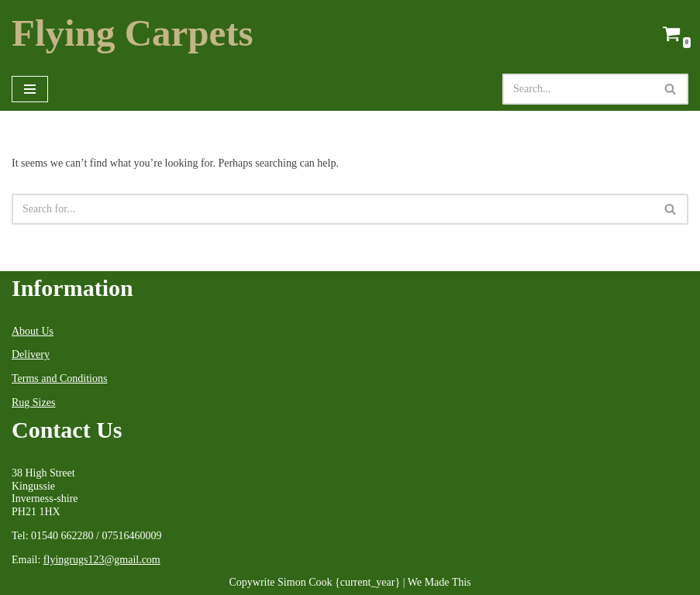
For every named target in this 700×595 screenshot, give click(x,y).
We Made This (440, 582)
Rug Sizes (33, 402)
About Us (33, 331)
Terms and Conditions (59, 378)
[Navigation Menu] (30, 89)
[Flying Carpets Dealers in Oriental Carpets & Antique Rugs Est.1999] (133, 34)
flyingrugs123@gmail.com (102, 560)
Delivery (31, 354)
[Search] (578, 89)
